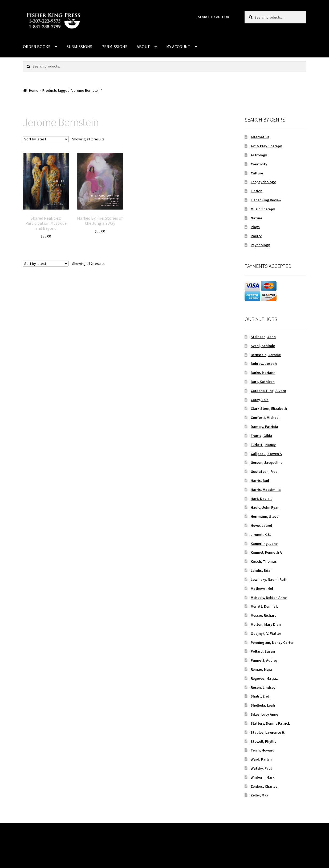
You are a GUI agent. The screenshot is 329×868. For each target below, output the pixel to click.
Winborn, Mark (263, 777)
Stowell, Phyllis (263, 741)
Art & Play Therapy (266, 146)
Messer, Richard (264, 615)
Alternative (260, 137)
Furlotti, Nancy (263, 445)
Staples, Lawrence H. (268, 732)
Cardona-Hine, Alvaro (268, 391)
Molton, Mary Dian (266, 624)
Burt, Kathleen (263, 382)
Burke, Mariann (263, 373)
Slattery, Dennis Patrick (270, 723)
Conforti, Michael (265, 418)
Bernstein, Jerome (266, 355)
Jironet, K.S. (261, 535)
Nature (256, 218)
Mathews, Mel (262, 589)
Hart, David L (261, 499)
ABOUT (143, 47)
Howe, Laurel (261, 525)
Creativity (259, 164)
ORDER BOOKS (37, 47)
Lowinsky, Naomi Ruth (269, 579)
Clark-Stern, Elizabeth (269, 408)
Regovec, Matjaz (264, 678)
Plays (255, 227)
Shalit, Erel (260, 696)
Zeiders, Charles (264, 786)
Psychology (260, 245)
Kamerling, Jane (264, 544)
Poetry (256, 236)
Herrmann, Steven (266, 516)
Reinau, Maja (261, 669)
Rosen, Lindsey (263, 687)
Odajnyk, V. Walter (266, 633)
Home (34, 90)
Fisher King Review (266, 200)
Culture (257, 173)
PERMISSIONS (114, 47)
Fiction (257, 191)
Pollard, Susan (263, 651)
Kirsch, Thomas (264, 561)
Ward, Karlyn (261, 759)
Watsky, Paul (261, 768)
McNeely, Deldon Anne (269, 598)
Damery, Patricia (264, 427)
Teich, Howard (263, 750)
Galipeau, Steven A (266, 454)
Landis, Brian (262, 570)
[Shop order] (46, 139)
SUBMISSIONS (79, 47)
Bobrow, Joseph (264, 364)
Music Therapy (263, 209)
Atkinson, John (263, 337)
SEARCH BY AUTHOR (214, 17)
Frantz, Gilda (261, 436)
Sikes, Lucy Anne (264, 714)
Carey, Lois (260, 400)
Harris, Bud (260, 481)
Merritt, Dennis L (264, 606)
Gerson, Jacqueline (267, 462)
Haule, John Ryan (265, 507)
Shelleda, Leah (263, 705)
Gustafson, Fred (264, 471)
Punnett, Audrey (264, 660)
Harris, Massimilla (266, 490)
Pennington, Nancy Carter (272, 642)
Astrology (259, 155)
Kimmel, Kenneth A (266, 552)
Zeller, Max (259, 795)
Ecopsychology (263, 182)
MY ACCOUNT (178, 47)
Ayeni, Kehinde (263, 346)
